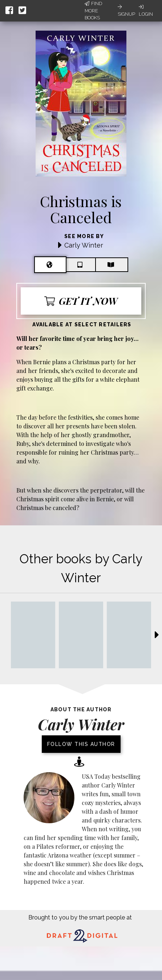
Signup (126, 11)
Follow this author (81, 744)
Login (146, 11)
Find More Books (93, 11)
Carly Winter (84, 245)
